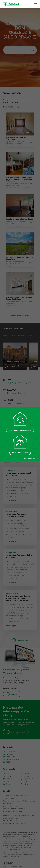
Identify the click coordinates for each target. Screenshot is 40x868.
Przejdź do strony (31, 458)
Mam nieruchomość (20, 453)
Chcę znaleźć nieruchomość (20, 430)
